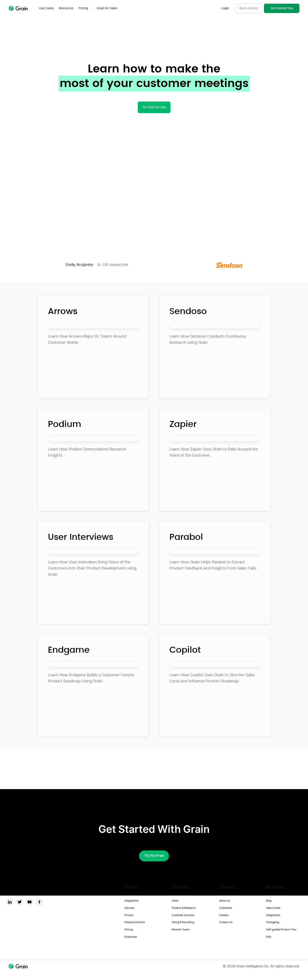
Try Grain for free (154, 107)
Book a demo (249, 8)
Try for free (154, 856)
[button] (46, 8)
